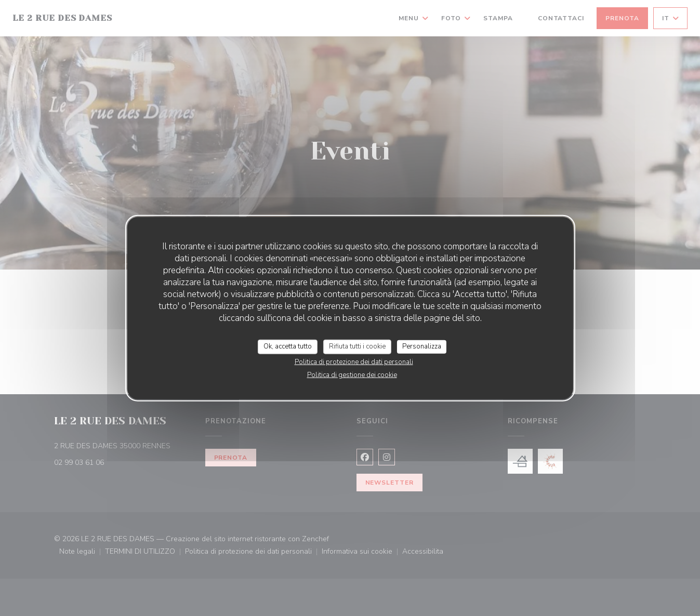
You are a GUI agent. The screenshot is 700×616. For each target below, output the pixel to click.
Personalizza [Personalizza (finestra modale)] (422, 346)
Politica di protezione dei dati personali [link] (354, 361)
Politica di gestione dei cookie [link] (352, 374)
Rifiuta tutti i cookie (357, 346)
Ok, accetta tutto (288, 346)
